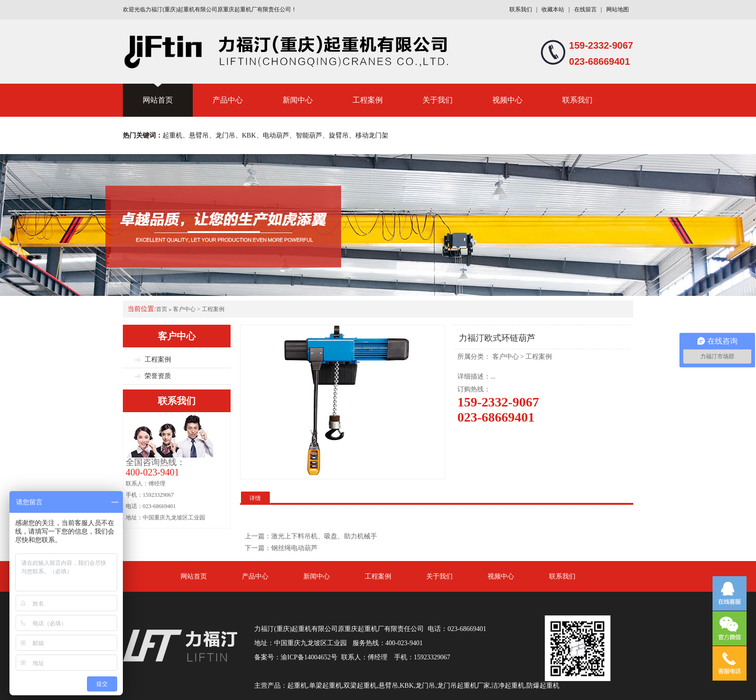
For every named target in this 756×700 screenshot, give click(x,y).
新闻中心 (298, 100)
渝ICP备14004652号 (309, 657)
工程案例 (368, 100)
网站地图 (618, 9)
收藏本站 (553, 9)
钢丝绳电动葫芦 (294, 548)
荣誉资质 (158, 376)
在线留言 (585, 9)
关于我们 (438, 100)
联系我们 (521, 9)
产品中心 (228, 100)
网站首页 (158, 100)
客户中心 (184, 309)
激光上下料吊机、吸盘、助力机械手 (324, 536)
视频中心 (507, 100)
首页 (162, 309)
